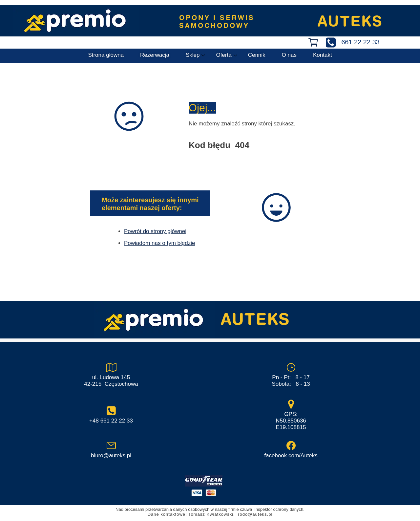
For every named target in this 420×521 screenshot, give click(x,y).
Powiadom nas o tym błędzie (159, 243)
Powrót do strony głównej (155, 231)
